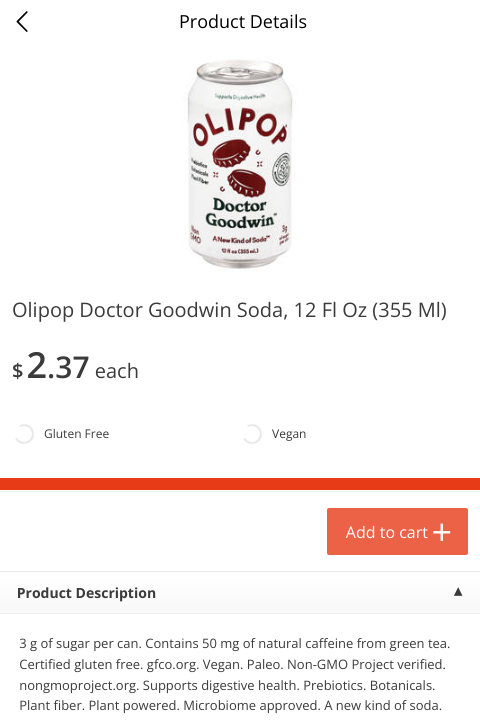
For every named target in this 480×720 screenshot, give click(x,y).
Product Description (86, 593)
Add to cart (387, 532)
